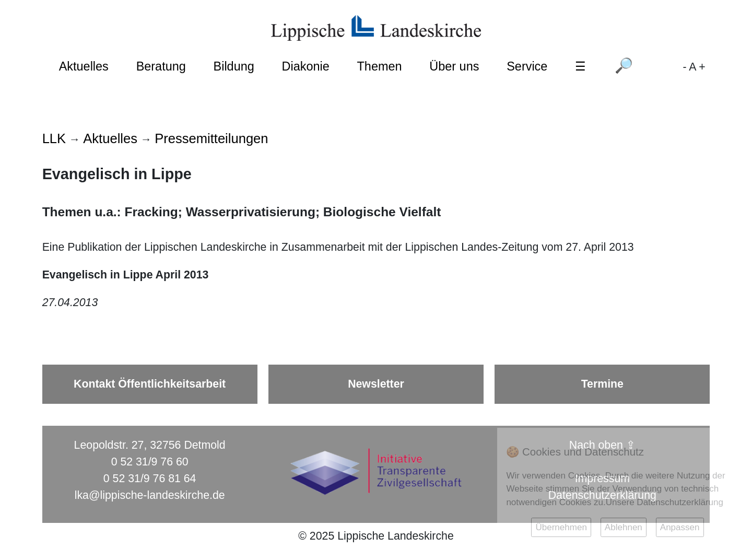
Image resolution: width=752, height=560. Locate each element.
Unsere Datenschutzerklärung (665, 502)
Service (527, 66)
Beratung (161, 66)
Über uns (454, 66)
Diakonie (306, 66)
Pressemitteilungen (211, 138)
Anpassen (680, 527)
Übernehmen (561, 527)
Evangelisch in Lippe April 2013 (126, 275)
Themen (380, 66)
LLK (54, 138)
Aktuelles (84, 66)
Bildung (234, 66)
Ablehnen (624, 527)
